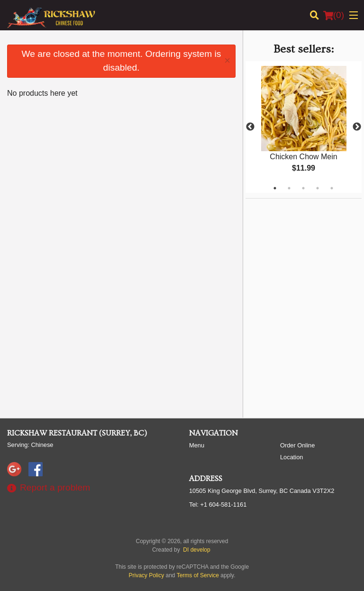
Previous (250, 127)
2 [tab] (289, 188)
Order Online (297, 445)
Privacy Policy (147, 575)
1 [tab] (275, 188)
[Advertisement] (305, 258)
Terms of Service (198, 575)
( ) (334, 15)
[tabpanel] (304, 127)
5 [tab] (332, 188)
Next (357, 127)
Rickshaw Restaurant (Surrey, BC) (77, 433)
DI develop (196, 550)
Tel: (218, 505)
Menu (197, 445)
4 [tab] (318, 188)
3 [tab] (303, 188)
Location (291, 457)
